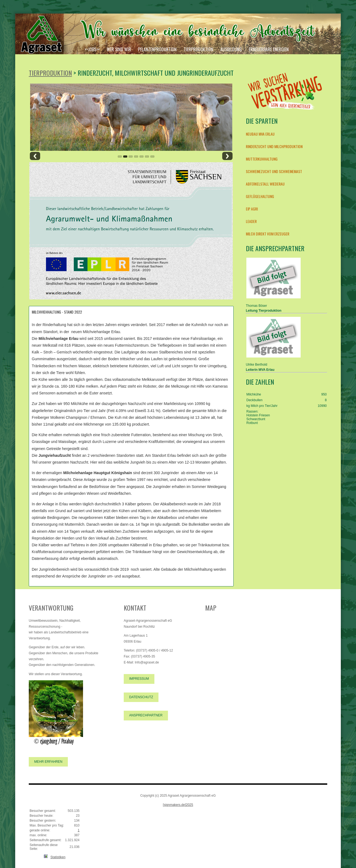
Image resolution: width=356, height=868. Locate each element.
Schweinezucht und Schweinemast (274, 171)
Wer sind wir (119, 49)
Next (227, 156)
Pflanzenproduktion (157, 49)
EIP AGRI (252, 209)
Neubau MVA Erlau (260, 134)
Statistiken (58, 857)
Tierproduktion (198, 49)
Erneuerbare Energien (269, 49)
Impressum (139, 679)
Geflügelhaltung (260, 196)
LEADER (251, 221)
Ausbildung (231, 49)
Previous (35, 156)
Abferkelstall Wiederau (265, 184)
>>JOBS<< (92, 49)
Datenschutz (141, 697)
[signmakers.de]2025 (178, 805)
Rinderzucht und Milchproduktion (274, 146)
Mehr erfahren (48, 762)
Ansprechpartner (146, 715)
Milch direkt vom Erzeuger (268, 234)
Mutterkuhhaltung (262, 159)
